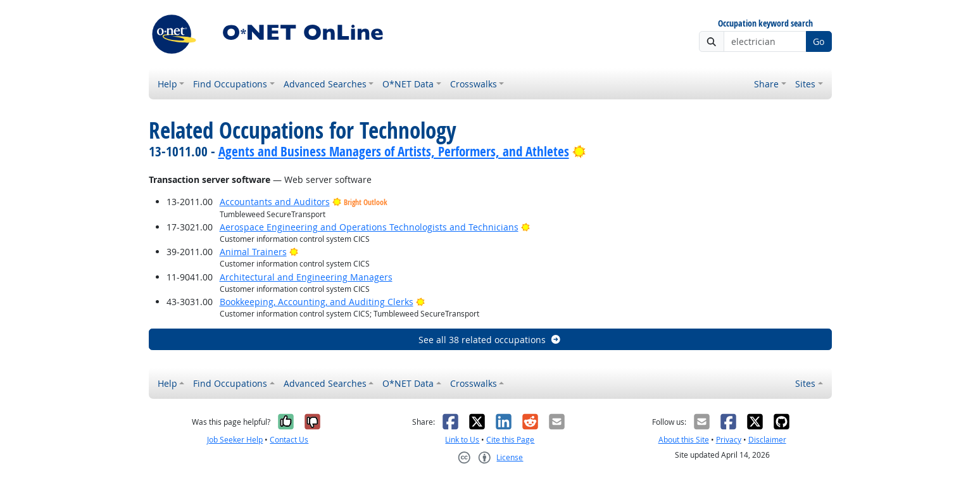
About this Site (684, 440)
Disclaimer (767, 440)
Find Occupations (230, 84)
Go (819, 41)
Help (167, 84)
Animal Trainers (253, 252)
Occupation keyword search (765, 24)
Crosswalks (474, 84)
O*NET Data (408, 84)
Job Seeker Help (235, 440)
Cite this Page (510, 440)
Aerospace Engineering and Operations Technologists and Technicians (369, 227)
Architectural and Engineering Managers (306, 277)
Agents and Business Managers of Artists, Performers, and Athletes (394, 151)
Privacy (729, 440)
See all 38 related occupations (490, 340)
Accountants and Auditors (275, 202)
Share (766, 84)
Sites (805, 84)
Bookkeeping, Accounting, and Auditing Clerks (317, 302)
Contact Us (289, 440)
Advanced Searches (325, 84)
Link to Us (462, 440)
